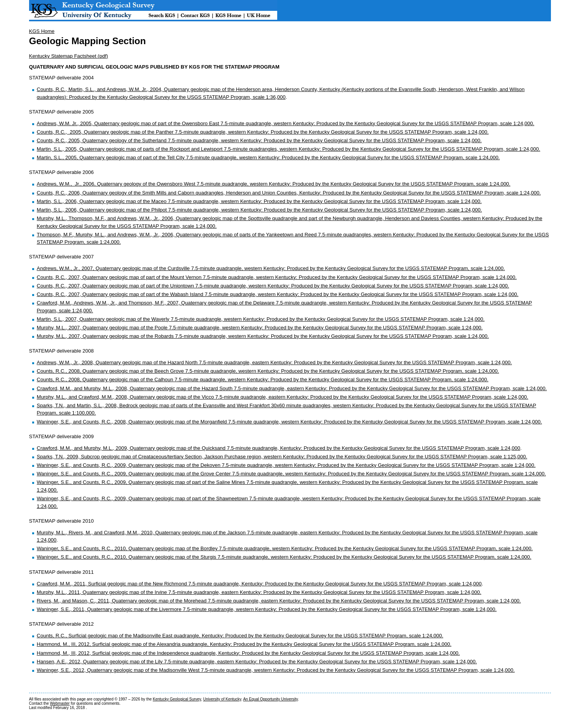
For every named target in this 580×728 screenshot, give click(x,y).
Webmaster (60, 703)
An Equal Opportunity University (270, 699)
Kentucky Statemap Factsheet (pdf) (69, 56)
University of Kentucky (222, 699)
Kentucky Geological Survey (177, 699)
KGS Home (42, 31)
